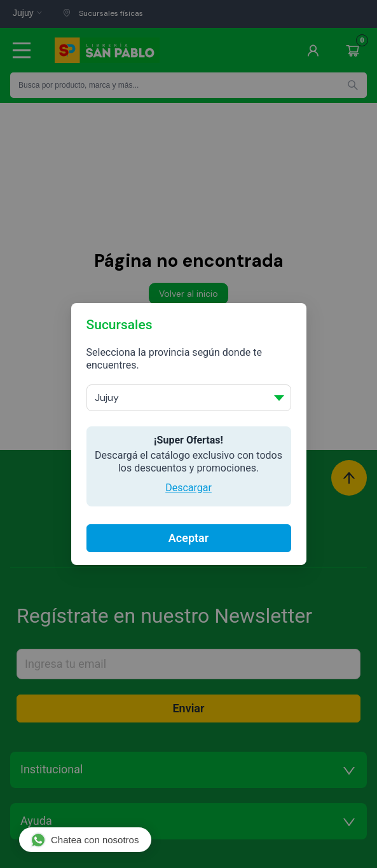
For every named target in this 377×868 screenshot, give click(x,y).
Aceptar (188, 538)
